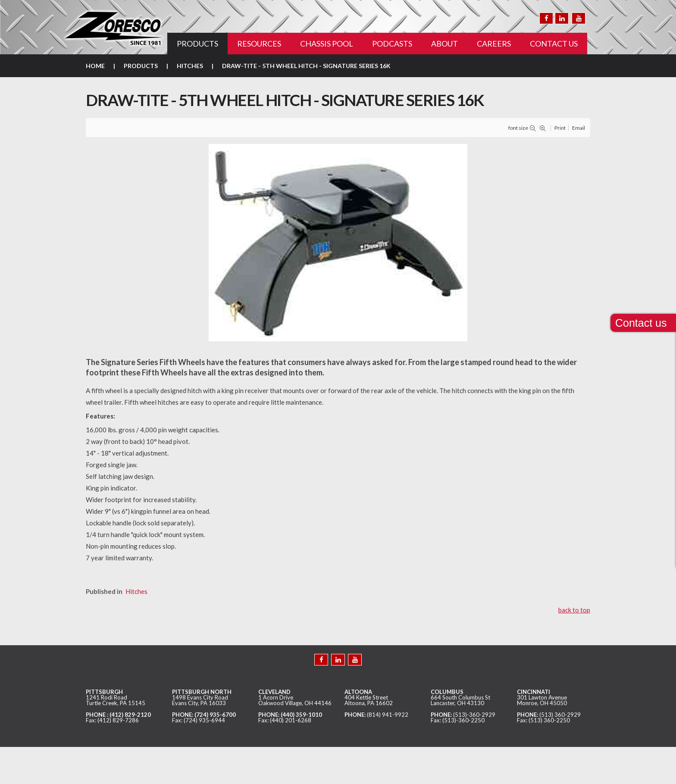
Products (141, 66)
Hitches (190, 66)
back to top (574, 610)
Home (95, 66)
